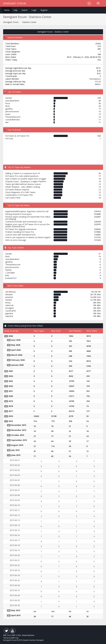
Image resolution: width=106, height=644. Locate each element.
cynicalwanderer (12, 101)
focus (8, 103)
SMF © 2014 (17, 635)
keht (7, 275)
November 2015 (19, 430)
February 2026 (18, 360)
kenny (8, 303)
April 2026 (16, 350)
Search (25, 10)
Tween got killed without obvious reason (23, 184)
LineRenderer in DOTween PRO (19, 195)
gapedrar (9, 313)
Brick (7, 106)
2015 (11, 421)
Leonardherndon (13, 120)
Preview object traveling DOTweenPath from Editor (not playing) (28, 218)
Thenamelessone (13, 117)
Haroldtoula (10, 292)
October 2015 (18, 435)
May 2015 (16, 610)
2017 (11, 411)
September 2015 (19, 440)
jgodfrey (9, 109)
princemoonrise (12, 111)
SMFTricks (15, 638)
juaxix (8, 114)
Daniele (9, 98)
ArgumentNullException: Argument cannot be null (27, 211)
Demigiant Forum (15, 3)
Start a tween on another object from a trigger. (26, 179)
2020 (11, 396)
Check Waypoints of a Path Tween (20, 192)
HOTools (9, 139)
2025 (11, 371)
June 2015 (16, 455)
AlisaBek (9, 294)
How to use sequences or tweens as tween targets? (28, 237)
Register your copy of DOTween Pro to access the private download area (27, 225)
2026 (11, 336)
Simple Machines (28, 635)
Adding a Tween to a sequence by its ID (23, 173)
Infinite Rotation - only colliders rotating (23, 187)
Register (44, 10)
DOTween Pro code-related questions (22, 176)
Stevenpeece (95, 79)
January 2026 (17, 365)
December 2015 (19, 425)
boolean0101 (11, 278)
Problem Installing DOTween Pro (20, 232)
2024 (11, 376)
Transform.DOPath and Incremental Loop (24, 222)
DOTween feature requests (17, 190)
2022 (11, 386)
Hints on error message (16, 240)
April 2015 (16, 615)
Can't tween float (13, 198)
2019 (11, 401)
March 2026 (17, 355)
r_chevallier (10, 273)
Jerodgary (9, 308)
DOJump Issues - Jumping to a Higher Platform (26, 181)
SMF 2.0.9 (7, 635)
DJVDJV (8, 270)
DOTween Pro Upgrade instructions (21, 229)
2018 (11, 406)
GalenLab (9, 305)
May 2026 (16, 345)
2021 (11, 391)
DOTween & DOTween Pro (17, 136)
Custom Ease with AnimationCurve (20, 235)
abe (7, 122)
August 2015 (17, 445)
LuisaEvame (11, 311)
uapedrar (9, 316)
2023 (11, 381)
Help (16, 10)
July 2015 (15, 450)
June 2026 (16, 340)
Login (34, 10)
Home (7, 10)
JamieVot (9, 297)
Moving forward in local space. (19, 214)
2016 (11, 416)
